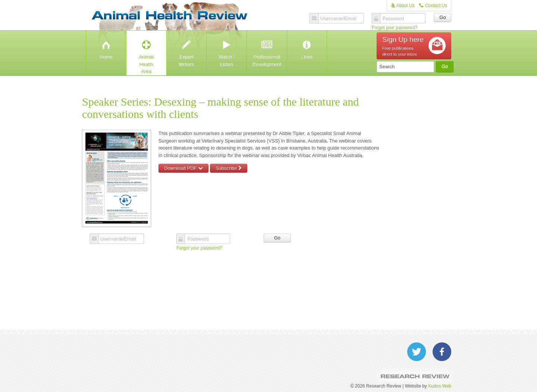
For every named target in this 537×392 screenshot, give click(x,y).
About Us (403, 6)
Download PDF (183, 168)
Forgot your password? (395, 28)
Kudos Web (440, 386)
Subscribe (229, 168)
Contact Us (433, 6)
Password (393, 19)
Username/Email (338, 19)
